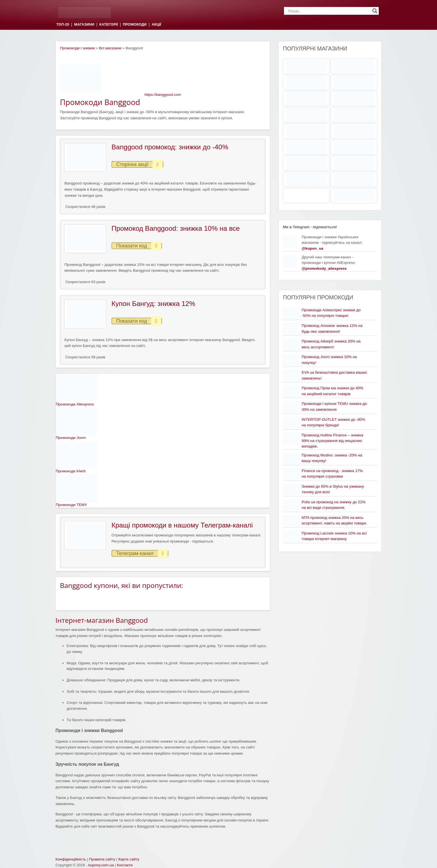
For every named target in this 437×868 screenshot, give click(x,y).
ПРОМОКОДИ (135, 25)
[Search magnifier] (375, 11)
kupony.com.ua (101, 865)
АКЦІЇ (156, 25)
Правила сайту (102, 859)
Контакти (125, 865)
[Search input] (329, 11)
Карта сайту (129, 859)
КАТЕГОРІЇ (108, 25)
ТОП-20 (63, 25)
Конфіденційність (71, 859)
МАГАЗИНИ (84, 25)
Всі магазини (110, 48)
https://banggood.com (163, 95)
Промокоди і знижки (77, 48)
